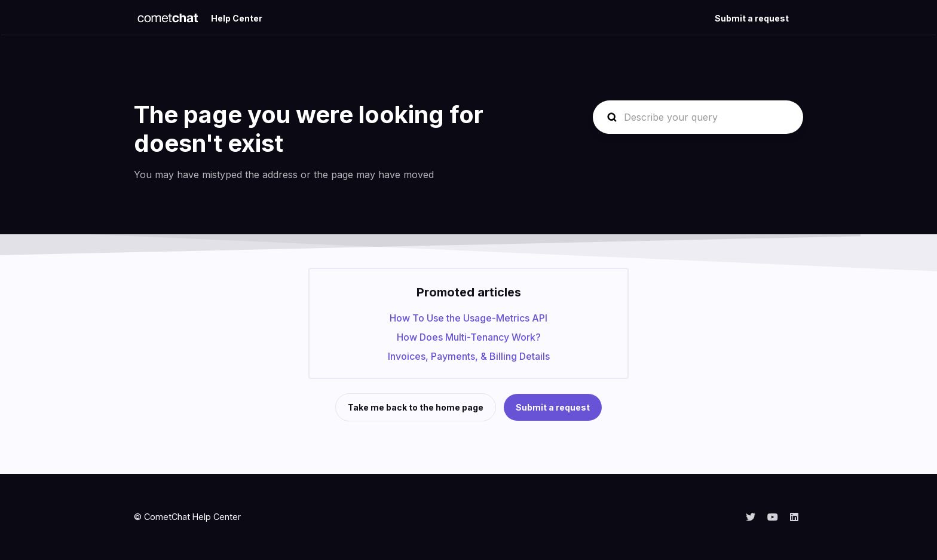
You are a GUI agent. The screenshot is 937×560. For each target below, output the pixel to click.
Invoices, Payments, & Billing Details (469, 356)
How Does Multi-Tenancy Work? (469, 337)
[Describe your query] (698, 117)
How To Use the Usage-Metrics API (468, 318)
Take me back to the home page (416, 407)
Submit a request (752, 18)
